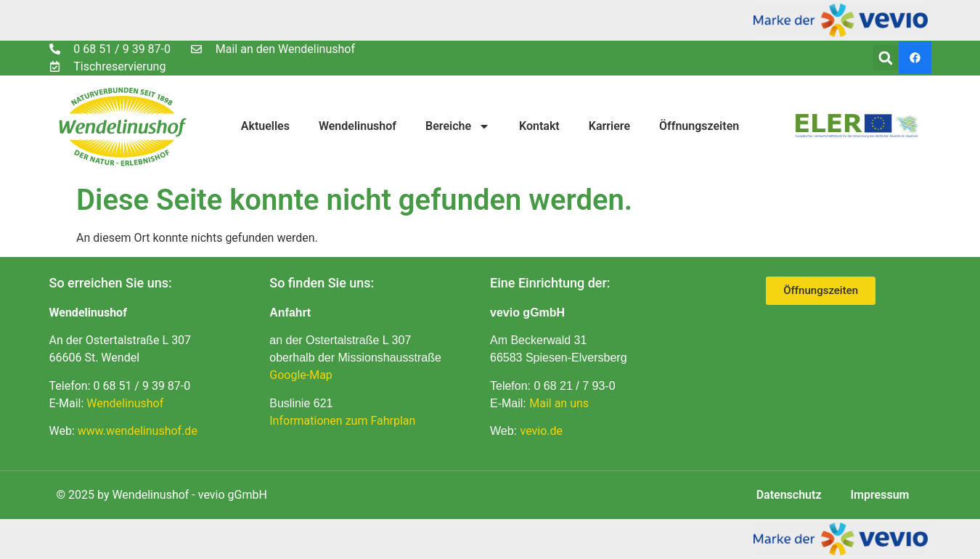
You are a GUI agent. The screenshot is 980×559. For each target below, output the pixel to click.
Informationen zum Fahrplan (342, 421)
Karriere (609, 126)
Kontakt (539, 126)
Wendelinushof (358, 126)
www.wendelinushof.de (138, 431)
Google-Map (301, 375)
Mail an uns (559, 403)
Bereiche (458, 126)
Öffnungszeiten (699, 126)
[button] (886, 58)
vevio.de (542, 431)
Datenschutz (789, 495)
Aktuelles (265, 126)
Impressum (880, 495)
